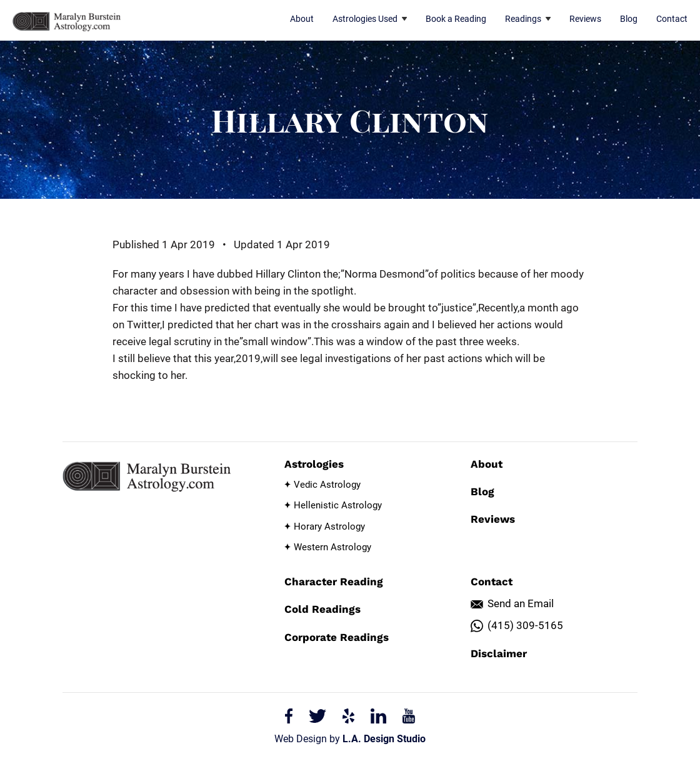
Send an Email (521, 603)
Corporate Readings (337, 637)
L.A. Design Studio (384, 739)
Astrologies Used (370, 19)
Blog (629, 19)
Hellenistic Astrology (338, 505)
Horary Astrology (329, 527)
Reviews (585, 19)
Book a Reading (456, 19)
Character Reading (334, 582)
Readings (528, 19)
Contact (672, 19)
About (302, 19)
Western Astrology (332, 547)
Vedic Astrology (327, 485)
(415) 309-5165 (525, 625)
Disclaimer (499, 653)
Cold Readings (322, 609)
